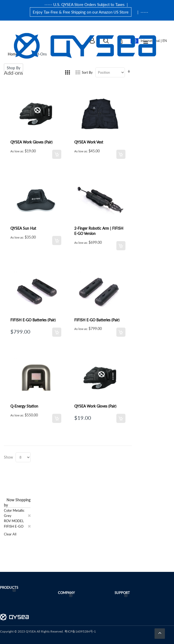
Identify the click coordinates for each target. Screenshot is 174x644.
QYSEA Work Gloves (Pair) (31, 142)
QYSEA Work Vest (89, 142)
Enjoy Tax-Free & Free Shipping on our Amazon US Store (81, 12)
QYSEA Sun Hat (23, 228)
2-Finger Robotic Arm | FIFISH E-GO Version (99, 231)
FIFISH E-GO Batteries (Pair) (33, 320)
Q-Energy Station (24, 406)
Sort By (87, 72)
